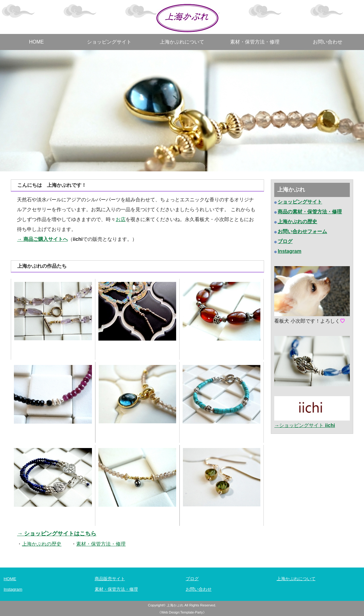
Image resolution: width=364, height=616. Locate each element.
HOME (36, 42)
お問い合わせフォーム (302, 231)
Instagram (13, 589)
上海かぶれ (175, 605)
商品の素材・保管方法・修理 (310, 212)
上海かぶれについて (182, 42)
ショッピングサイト (109, 42)
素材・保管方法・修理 (255, 42)
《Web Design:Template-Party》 (182, 612)
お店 (121, 219)
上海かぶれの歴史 (297, 222)
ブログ (192, 579)
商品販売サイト (110, 579)
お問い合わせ (328, 42)
